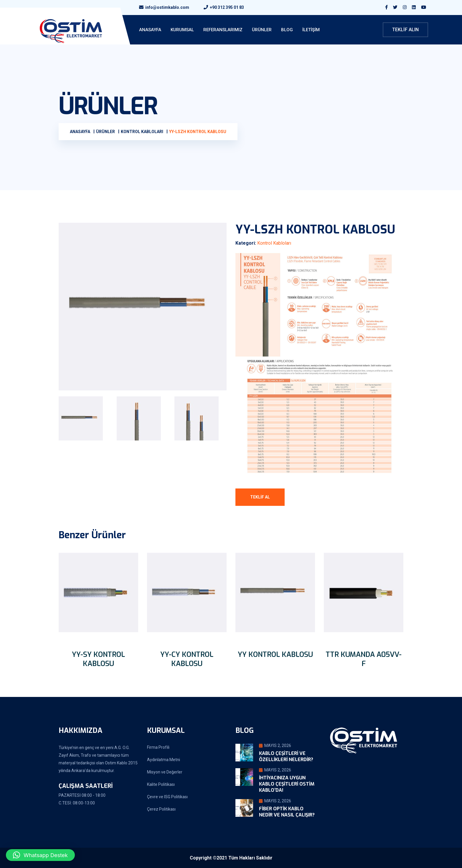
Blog (287, 30)
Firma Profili (158, 747)
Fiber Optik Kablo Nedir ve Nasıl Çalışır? (287, 812)
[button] (40, 855)
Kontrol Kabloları (274, 243)
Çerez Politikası (161, 809)
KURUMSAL (182, 30)
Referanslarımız (223, 30)
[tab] (85, 418)
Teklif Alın (405, 30)
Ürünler (262, 30)
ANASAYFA (150, 30)
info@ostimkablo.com (167, 7)
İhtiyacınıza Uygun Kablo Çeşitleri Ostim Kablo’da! (287, 784)
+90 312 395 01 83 (227, 7)
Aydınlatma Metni (164, 760)
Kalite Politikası (161, 784)
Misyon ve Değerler (165, 772)
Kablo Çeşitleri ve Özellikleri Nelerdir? (286, 756)
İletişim (311, 30)
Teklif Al (260, 497)
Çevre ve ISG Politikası (167, 797)
